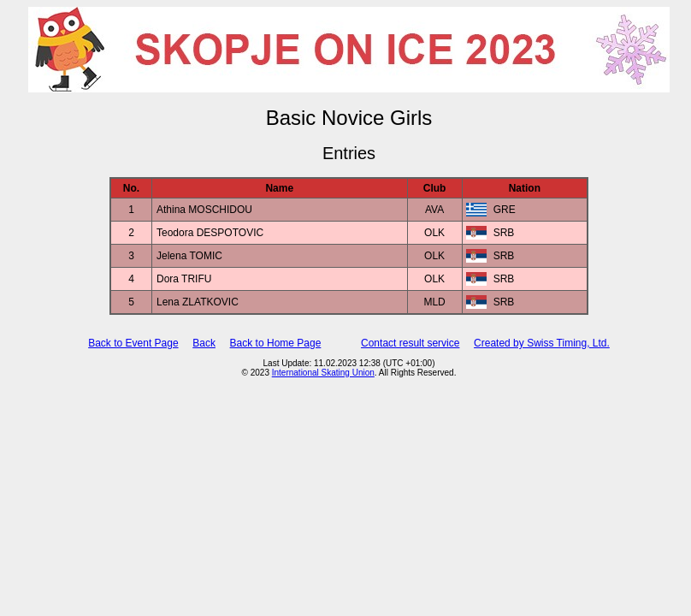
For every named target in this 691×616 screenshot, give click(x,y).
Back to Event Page (133, 343)
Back (204, 343)
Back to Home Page (276, 343)
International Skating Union (323, 373)
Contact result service (410, 343)
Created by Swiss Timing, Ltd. (542, 343)
